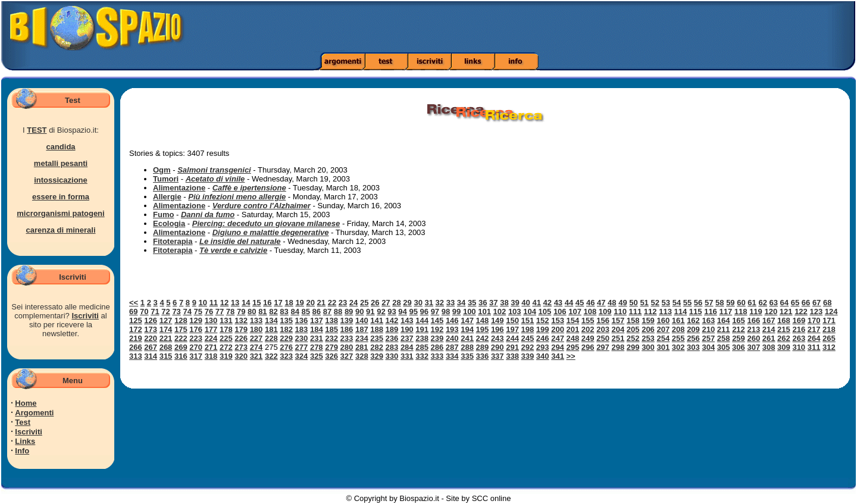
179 (241, 329)
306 (739, 347)
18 (289, 303)
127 (166, 320)
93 (392, 312)
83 (284, 312)
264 (814, 338)
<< (134, 303)
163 (708, 320)
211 (724, 329)
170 (814, 320)
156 (603, 320)
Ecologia (169, 223)
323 (286, 356)
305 (724, 347)
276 (286, 347)
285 (422, 347)
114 (681, 312)
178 (226, 329)
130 (211, 320)
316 (181, 356)
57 (709, 303)
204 (618, 329)
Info (22, 451)
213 (753, 329)
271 (211, 347)
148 (483, 320)
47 (601, 303)
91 (370, 312)
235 (377, 338)
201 (573, 329)
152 (543, 320)
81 (262, 312)
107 (575, 312)
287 (452, 347)
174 (166, 329)
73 (176, 312)
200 (558, 329)
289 (483, 347)
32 (440, 303)
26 (375, 303)
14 (246, 303)
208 (678, 329)
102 (500, 312)
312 (829, 347)
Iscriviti (85, 316)
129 (196, 320)
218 (829, 329)
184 (317, 329)
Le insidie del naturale (240, 241)
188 (377, 329)
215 (784, 329)
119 (756, 312)
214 (769, 329)
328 (362, 356)
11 (214, 303)
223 (196, 338)
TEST (37, 130)
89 (349, 312)
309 (784, 347)
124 (831, 312)
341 (558, 356)
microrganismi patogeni (60, 213)
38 (504, 303)
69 (133, 312)
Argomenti (34, 413)
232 (331, 338)
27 (386, 303)
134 (271, 320)
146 (452, 320)
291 (512, 347)
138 (331, 320)
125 (136, 320)
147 (467, 320)
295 (573, 347)
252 (633, 338)
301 (663, 347)
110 (620, 312)
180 (257, 329)
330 (392, 356)
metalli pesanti (61, 163)
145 (437, 320)
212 (739, 329)
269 (181, 347)
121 (786, 312)
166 (753, 320)
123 (816, 312)
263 (799, 338)
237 (407, 338)
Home (26, 403)
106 (560, 312)
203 (603, 329)
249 (588, 338)
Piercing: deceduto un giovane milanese (266, 223)
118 (741, 312)
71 (155, 312)
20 (310, 303)
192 (437, 329)
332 (422, 356)
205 (633, 329)
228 (271, 338)
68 (827, 303)
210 (708, 329)
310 (799, 347)
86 (317, 312)
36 (483, 303)
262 (784, 338)
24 (354, 303)
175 (181, 329)
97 (435, 312)
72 (165, 312)
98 (446, 312)
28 (396, 303)
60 (741, 303)
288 (467, 347)
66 (806, 303)
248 (573, 338)
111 (636, 312)
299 (633, 347)
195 (483, 329)
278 (317, 347)
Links (25, 441)
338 (512, 356)
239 (437, 338)
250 (603, 338)
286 (437, 347)
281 (362, 347)
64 (784, 303)
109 (605, 312)
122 (801, 312)
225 (226, 338)
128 (181, 320)
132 (241, 320)
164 (724, 320)
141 (377, 320)
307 (753, 347)
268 (166, 347)
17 (278, 303)
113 (665, 312)
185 (331, 329)
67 (817, 303)
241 (467, 338)
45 (580, 303)
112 (650, 312)
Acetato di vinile (215, 179)
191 (422, 329)
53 (666, 303)
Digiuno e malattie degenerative (271, 232)
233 (347, 338)
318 (211, 356)
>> (571, 356)
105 (545, 312)
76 (209, 312)
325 (317, 356)
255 (678, 338)
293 (543, 347)
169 (799, 320)
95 (413, 312)
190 (407, 329)
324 (302, 356)
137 (317, 320)
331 (407, 356)
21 (321, 303)
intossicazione (61, 180)
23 (343, 303)
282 (377, 347)
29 (407, 303)
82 (273, 312)
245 (528, 338)
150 (512, 320)
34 (461, 303)
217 (814, 329)
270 (196, 347)
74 (187, 312)
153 (558, 320)
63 (774, 303)
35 (472, 303)
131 (226, 320)
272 (226, 347)
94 (402, 312)
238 (422, 338)
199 (543, 329)
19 (299, 303)
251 (618, 338)
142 (392, 320)
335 (467, 356)
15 (257, 303)
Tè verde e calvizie (233, 250)
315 (166, 356)
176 (196, 329)
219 (136, 338)
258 (724, 338)
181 (271, 329)
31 (429, 303)
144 (422, 320)
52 (655, 303)
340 (543, 356)
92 (381, 312)
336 (483, 356)
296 (588, 347)
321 (257, 356)
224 (211, 338)
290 (498, 347)
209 (693, 329)
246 (543, 338)
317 (196, 356)
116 (711, 312)
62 (762, 303)
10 (203, 303)
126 (151, 320)
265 (829, 338)
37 (493, 303)
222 (181, 338)
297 (603, 347)
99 (456, 312)
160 (663, 320)
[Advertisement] (603, 27)
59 (730, 303)
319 (226, 356)
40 (526, 303)
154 (573, 320)
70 (144, 312)
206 (648, 329)
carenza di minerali (60, 230)
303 (693, 347)
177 (211, 329)
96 (424, 312)
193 (452, 329)
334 (452, 356)
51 (644, 303)
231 (317, 338)
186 (347, 329)
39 (515, 303)
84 (295, 312)
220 (151, 338)
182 (286, 329)
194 (467, 329)
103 (515, 312)
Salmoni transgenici (214, 170)
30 (418, 303)
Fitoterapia (173, 241)
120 (771, 312)
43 (558, 303)
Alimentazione (179, 188)
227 (257, 338)
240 (452, 338)
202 (588, 329)
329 (377, 356)
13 (235, 303)
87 (327, 312)
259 (739, 338)
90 (359, 312)
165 (739, 320)
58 (720, 303)
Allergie (167, 197)
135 (286, 320)
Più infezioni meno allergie (237, 197)
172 (136, 329)
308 (769, 347)
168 (784, 320)
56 (698, 303)
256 (693, 338)
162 (693, 320)
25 (364, 303)
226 (241, 338)
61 (752, 303)
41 (536, 303)
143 (407, 320)
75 (198, 312)
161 (678, 320)
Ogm (162, 170)
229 (286, 338)
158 (633, 320)
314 (151, 356)
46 (590, 303)
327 (347, 356)
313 (136, 356)
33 (451, 303)
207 (663, 329)
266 (136, 347)
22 (332, 303)
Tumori (166, 179)
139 (347, 320)
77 (220, 312)
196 (498, 329)
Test (23, 422)
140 (362, 320)
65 (795, 303)
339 (528, 356)
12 (224, 303)
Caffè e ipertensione (249, 188)
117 (725, 312)
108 (590, 312)
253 (648, 338)
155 (588, 320)
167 (769, 320)
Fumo (163, 215)
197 (512, 329)
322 (271, 356)
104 (530, 312)
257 (708, 338)
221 (166, 338)
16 (267, 303)
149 (498, 320)
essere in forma (61, 197)
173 (151, 329)
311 (814, 347)
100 (470, 312)
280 (347, 347)
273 (241, 347)
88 (338, 312)
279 (331, 347)
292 (528, 347)
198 (528, 329)
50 (633, 303)
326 (331, 356)
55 (687, 303)
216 (799, 329)
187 (362, 329)
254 (663, 338)
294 (558, 347)
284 (407, 347)
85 (306, 312)
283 (392, 347)
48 (612, 303)
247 (558, 338)
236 (392, 338)
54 (677, 303)
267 (151, 347)
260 (753, 338)
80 (252, 312)
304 (708, 347)
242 (483, 338)
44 (569, 303)
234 (362, 338)
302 (678, 347)
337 (498, 356)
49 (623, 303)
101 (484, 312)
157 (618, 320)
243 (498, 338)
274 (257, 347)
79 (241, 312)
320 (241, 356)
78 (230, 312)
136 (302, 320)
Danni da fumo (208, 215)
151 (528, 320)
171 (829, 320)
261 (769, 338)
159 (648, 320)
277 (302, 347)
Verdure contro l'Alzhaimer (262, 206)
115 (696, 312)
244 (512, 338)
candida (60, 147)
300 (648, 347)
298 (618, 347)
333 (437, 356)
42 (548, 303)
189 (392, 329)
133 (257, 320)
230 (302, 338)
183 (302, 329)
